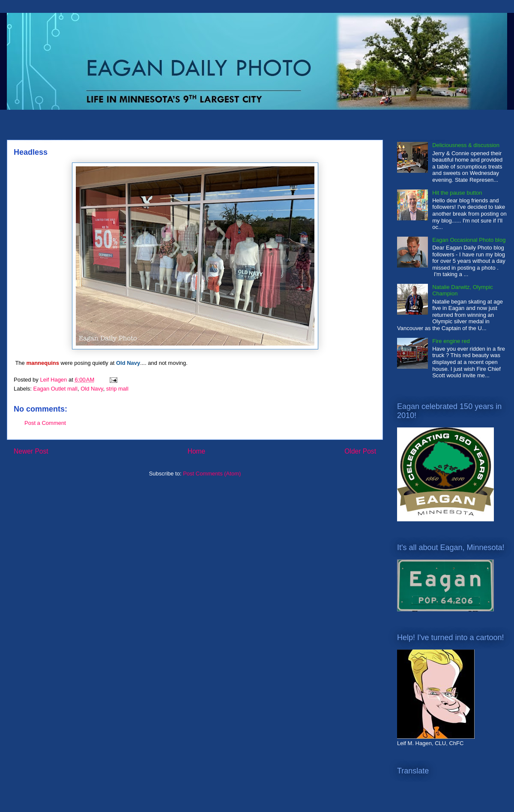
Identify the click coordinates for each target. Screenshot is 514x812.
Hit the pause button (457, 193)
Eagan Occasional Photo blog (469, 240)
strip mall (117, 389)
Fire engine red (451, 341)
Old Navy (92, 389)
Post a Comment (45, 423)
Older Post (360, 451)
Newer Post (31, 451)
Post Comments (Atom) (212, 474)
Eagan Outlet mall (55, 389)
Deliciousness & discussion (466, 145)
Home (197, 451)
